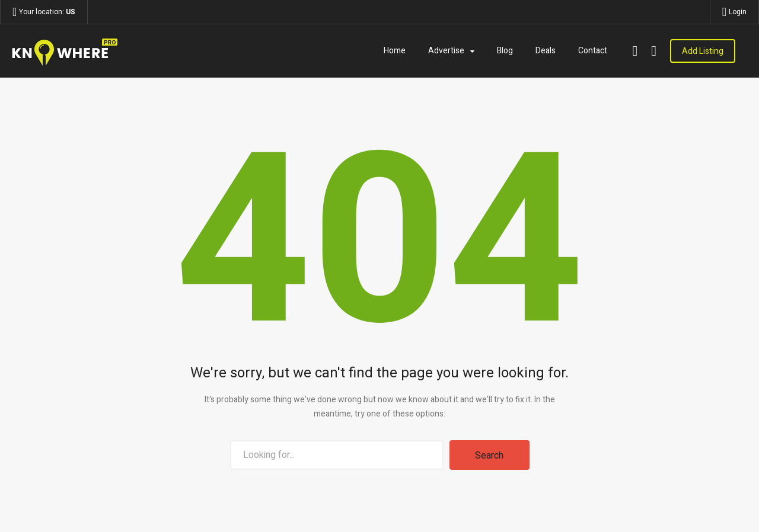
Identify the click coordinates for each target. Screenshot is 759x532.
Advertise (446, 51)
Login (738, 12)
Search (489, 456)
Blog (505, 51)
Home (395, 51)
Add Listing (703, 51)
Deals (546, 51)
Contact (593, 51)
